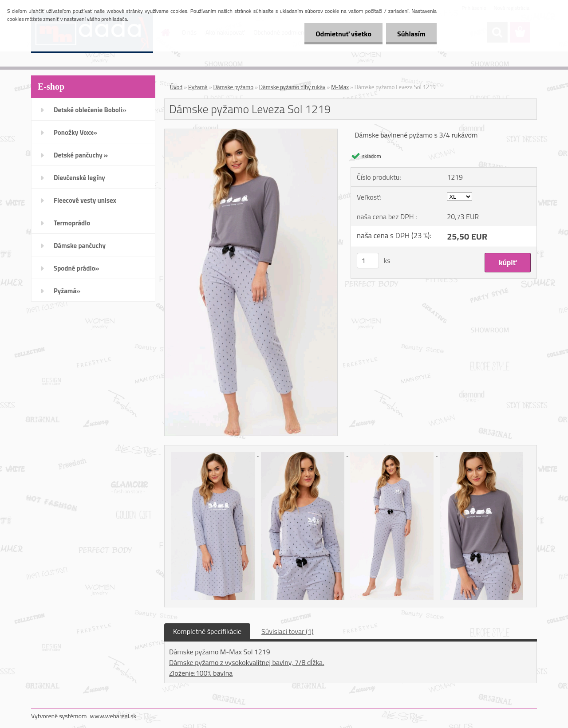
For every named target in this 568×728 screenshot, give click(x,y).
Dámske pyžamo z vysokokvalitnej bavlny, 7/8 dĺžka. (247, 662)
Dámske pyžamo (233, 87)
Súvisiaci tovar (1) (287, 631)
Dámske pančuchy (80, 246)
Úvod (176, 87)
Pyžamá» (67, 291)
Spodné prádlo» (77, 268)
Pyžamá (198, 87)
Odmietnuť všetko (343, 34)
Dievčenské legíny (79, 178)
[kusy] (368, 261)
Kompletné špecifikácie (207, 631)
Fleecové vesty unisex (85, 200)
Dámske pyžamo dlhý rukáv (292, 87)
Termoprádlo (72, 223)
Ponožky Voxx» (75, 132)
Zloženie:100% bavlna (201, 673)
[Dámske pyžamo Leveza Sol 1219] (251, 133)
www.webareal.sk (113, 716)
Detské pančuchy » (81, 155)
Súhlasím (411, 34)
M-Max (340, 87)
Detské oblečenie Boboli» (90, 110)
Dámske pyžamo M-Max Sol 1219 (220, 652)
